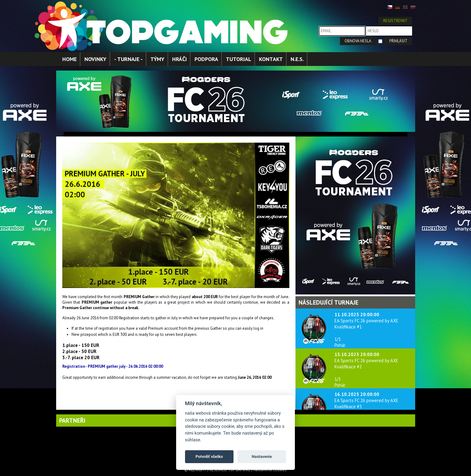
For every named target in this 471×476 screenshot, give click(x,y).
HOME (69, 59)
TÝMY (157, 59)
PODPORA (206, 59)
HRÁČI (180, 59)
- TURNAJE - (128, 59)
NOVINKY (95, 59)
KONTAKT (271, 59)
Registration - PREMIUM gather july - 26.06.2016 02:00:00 (113, 366)
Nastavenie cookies (270, 470)
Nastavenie (262, 457)
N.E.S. (297, 59)
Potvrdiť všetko (209, 457)
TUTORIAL (239, 59)
